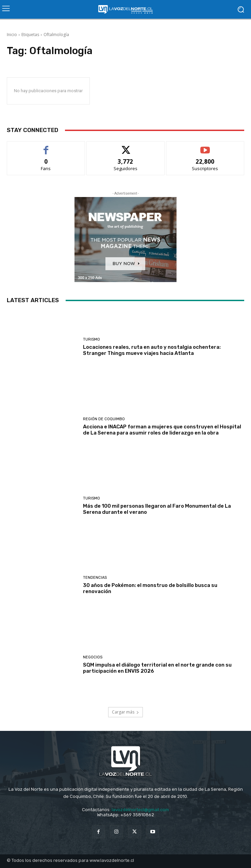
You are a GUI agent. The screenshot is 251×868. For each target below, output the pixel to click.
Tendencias (95, 578)
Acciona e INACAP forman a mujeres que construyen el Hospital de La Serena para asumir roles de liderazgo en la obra (162, 430)
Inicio (12, 35)
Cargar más (125, 712)
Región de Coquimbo (104, 419)
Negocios (93, 657)
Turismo (91, 339)
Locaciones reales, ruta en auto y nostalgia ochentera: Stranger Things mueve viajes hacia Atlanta (152, 350)
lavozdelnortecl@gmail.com (140, 810)
